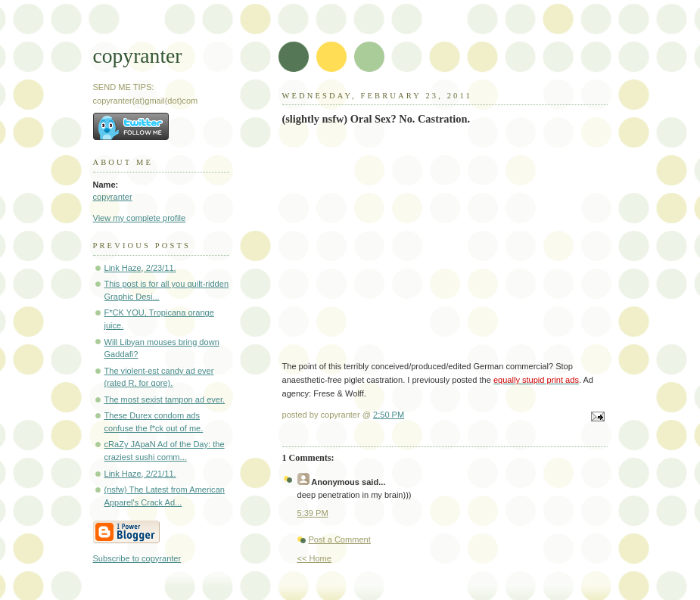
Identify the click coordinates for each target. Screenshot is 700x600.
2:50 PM (389, 415)
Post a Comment (340, 539)
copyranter (138, 56)
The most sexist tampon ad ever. (165, 399)
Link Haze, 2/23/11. (140, 268)
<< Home (314, 558)
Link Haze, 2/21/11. (140, 474)
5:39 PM (313, 513)
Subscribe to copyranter (137, 558)
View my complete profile (140, 218)
